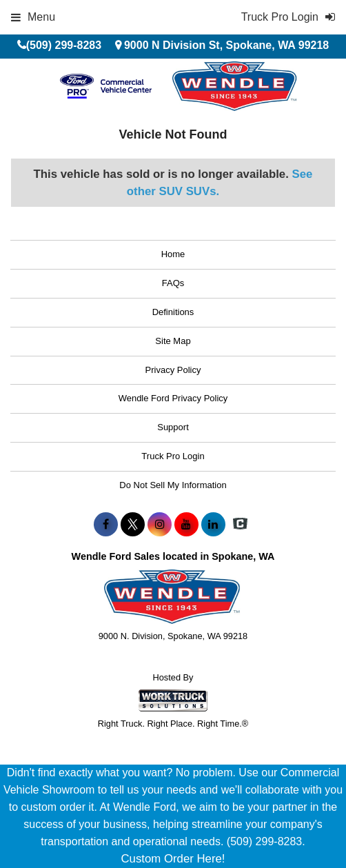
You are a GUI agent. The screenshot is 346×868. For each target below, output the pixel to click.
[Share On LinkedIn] (213, 525)
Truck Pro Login (173, 456)
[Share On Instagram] (160, 525)
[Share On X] (133, 525)
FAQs (173, 283)
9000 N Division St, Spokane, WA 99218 (226, 45)
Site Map (173, 341)
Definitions (173, 312)
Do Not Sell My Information (173, 485)
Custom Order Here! (173, 859)
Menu (33, 17)
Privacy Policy (173, 370)
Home (173, 254)
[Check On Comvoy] (240, 525)
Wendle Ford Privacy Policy (173, 398)
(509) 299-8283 (64, 45)
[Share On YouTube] (186, 525)
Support (173, 427)
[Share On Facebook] (106, 525)
